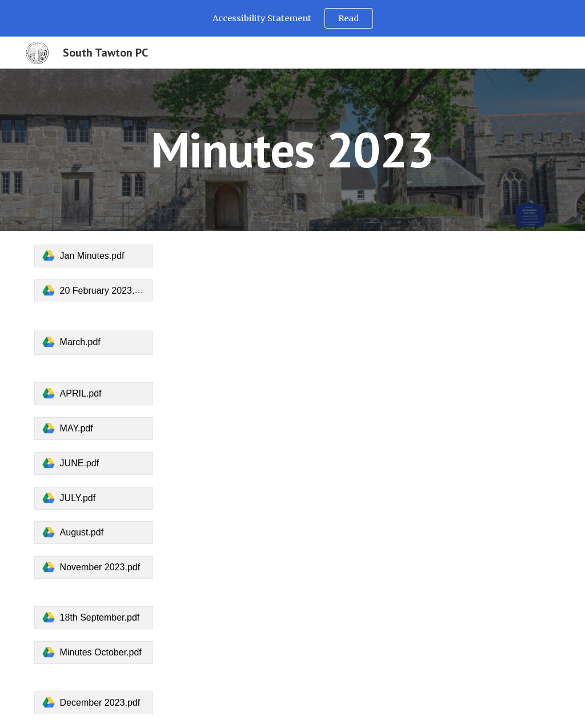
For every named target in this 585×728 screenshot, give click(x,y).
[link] (94, 256)
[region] (292, 18)
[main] (292, 149)
